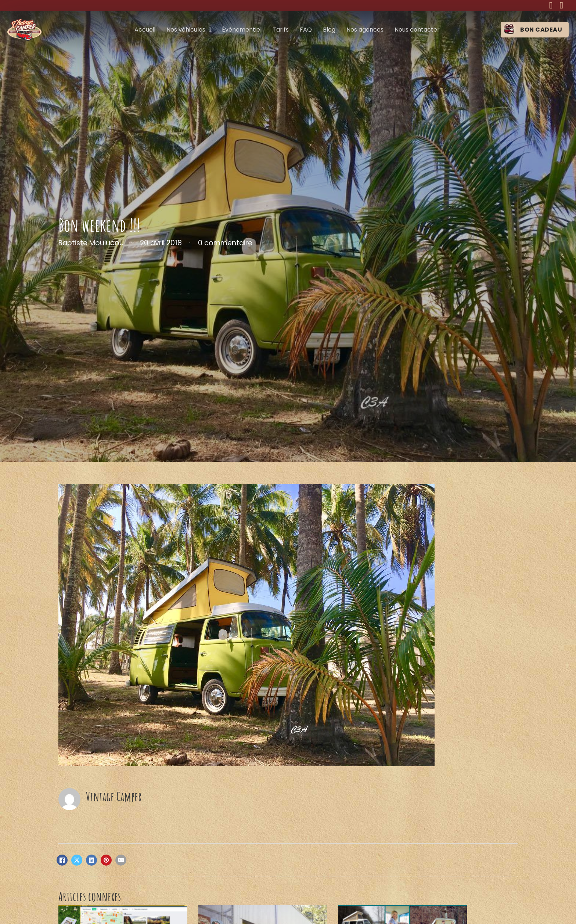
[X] (77, 860)
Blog (329, 30)
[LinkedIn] (91, 860)
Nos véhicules (186, 30)
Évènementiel (242, 30)
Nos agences (365, 30)
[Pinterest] (106, 860)
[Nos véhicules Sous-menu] (210, 30)
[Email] (121, 860)
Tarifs (281, 30)
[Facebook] (62, 860)
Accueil (145, 30)
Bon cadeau (541, 30)
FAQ (306, 30)
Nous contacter (417, 30)
